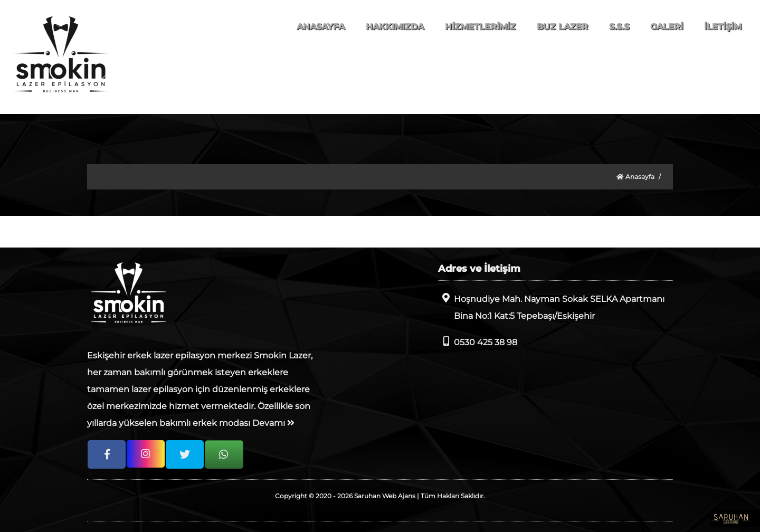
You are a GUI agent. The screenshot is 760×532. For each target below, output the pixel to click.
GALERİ (667, 27)
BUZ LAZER (562, 27)
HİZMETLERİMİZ (480, 27)
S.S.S (619, 27)
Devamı (273, 423)
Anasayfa (635, 177)
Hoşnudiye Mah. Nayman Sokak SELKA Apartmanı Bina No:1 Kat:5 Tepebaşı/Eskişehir (551, 307)
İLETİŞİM (723, 27)
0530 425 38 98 (478, 342)
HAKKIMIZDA (395, 27)
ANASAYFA (321, 27)
